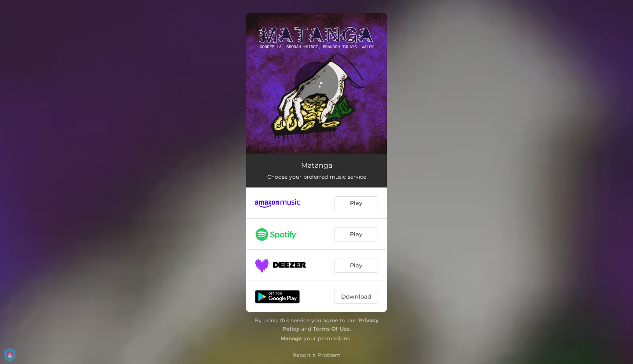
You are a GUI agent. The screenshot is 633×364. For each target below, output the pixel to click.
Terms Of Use (331, 329)
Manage (291, 338)
